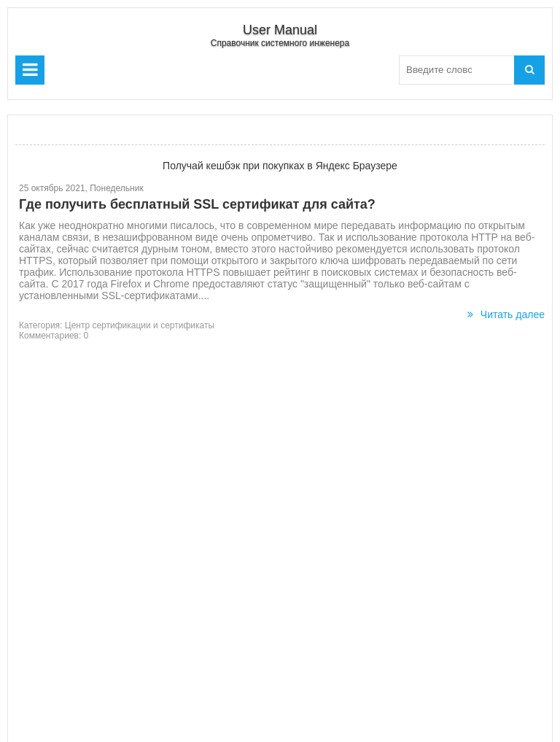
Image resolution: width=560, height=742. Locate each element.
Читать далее (506, 314)
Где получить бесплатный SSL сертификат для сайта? (197, 204)
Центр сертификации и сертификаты (140, 325)
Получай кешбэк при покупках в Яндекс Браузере (280, 166)
